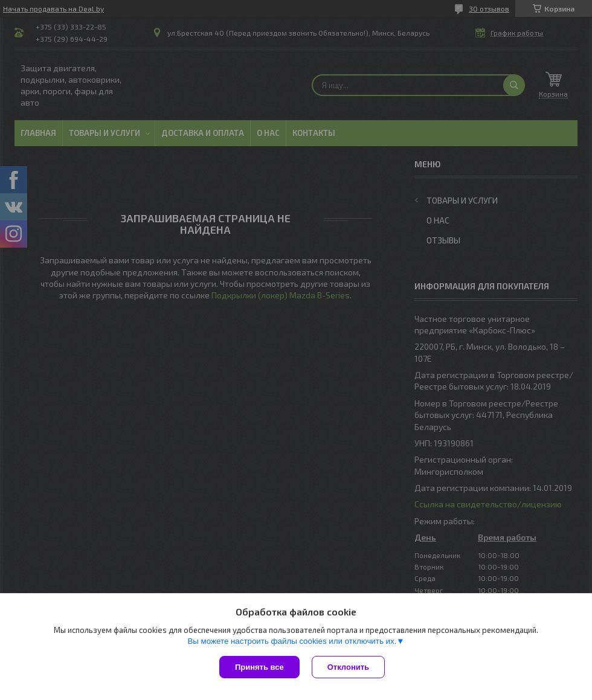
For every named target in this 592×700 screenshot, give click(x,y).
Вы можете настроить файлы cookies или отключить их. (292, 641)
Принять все (259, 667)
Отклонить (348, 667)
